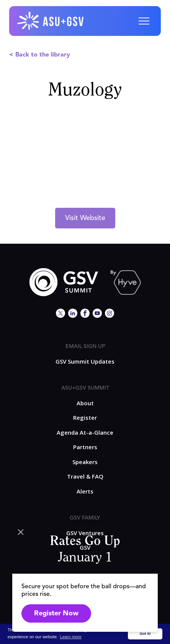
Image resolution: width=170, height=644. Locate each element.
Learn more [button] (71, 637)
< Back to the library (40, 55)
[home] (51, 21)
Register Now (56, 613)
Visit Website (85, 218)
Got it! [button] (145, 633)
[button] (144, 21)
